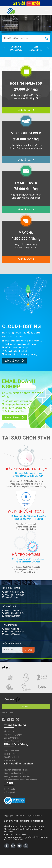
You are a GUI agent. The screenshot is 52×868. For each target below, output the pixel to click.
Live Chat (26, 707)
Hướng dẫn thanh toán (13, 741)
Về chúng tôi (9, 731)
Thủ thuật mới (10, 792)
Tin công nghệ (10, 789)
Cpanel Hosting (10, 754)
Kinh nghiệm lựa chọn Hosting (16, 773)
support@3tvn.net (12, 616)
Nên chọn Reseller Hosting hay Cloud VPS (21, 780)
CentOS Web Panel (12, 751)
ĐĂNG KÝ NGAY (26, 110)
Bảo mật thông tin (11, 738)
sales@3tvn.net (11, 597)
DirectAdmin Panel (12, 757)
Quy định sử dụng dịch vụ (14, 735)
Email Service (9, 760)
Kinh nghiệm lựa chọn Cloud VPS (17, 776)
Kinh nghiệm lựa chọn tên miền (16, 770)
